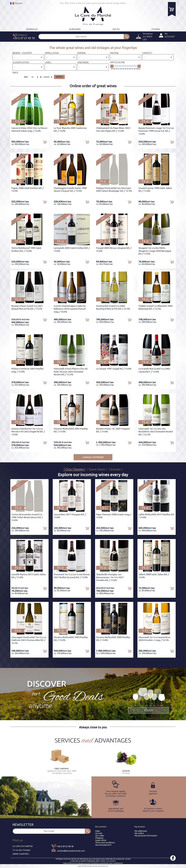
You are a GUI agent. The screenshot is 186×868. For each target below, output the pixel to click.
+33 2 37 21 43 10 (65, 846)
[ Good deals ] (97, 469)
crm (107, 866)
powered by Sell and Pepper (85, 866)
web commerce (102, 866)
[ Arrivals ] (116, 469)
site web (95, 866)
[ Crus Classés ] (74, 469)
